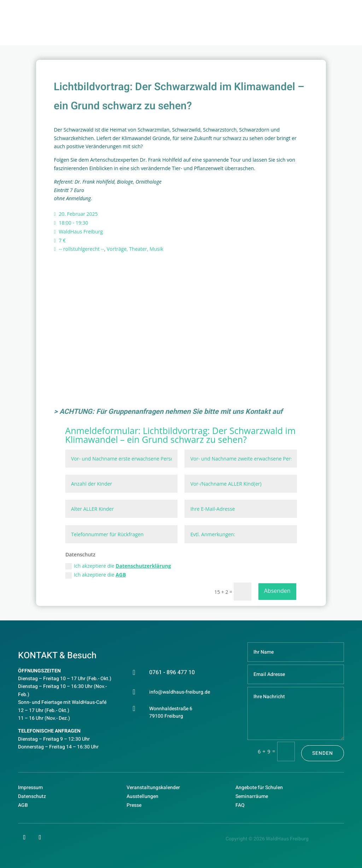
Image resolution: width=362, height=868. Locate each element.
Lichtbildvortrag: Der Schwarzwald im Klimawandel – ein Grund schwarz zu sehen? (180, 435)
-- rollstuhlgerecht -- (81, 249)
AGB (121, 575)
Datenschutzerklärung (143, 566)
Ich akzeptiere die (118, 566)
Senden (323, 753)
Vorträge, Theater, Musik (135, 249)
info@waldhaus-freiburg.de (180, 692)
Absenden (277, 591)
